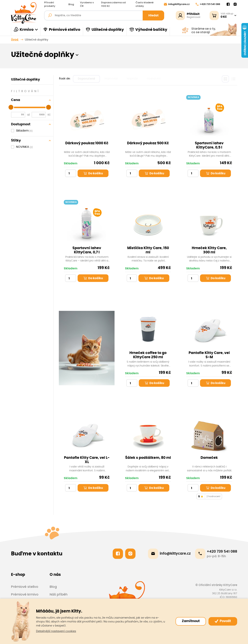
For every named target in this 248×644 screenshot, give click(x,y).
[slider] (11, 107)
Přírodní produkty (50, 4)
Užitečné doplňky (105, 29)
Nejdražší (132, 79)
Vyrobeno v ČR (87, 4)
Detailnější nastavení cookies (56, 631)
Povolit (223, 621)
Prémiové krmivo (25, 594)
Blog (71, 4)
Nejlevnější (111, 79)
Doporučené (86, 79)
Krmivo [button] (24, 29)
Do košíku (93, 173)
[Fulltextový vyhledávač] (104, 15)
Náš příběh (59, 594)
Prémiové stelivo (62, 29)
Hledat (154, 15)
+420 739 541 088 (208, 4)
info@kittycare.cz (177, 4)
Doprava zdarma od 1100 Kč (113, 4)
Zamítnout (191, 621)
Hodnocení (154, 79)
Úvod (15, 40)
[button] (77, 55)
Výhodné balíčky (148, 29)
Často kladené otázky (144, 4)
